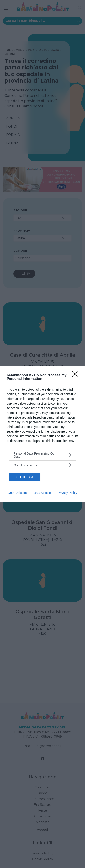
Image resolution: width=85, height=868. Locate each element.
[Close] (76, 375)
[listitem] (42, 455)
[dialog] (42, 434)
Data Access (42, 493)
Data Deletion (17, 493)
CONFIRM (25, 477)
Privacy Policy (67, 493)
